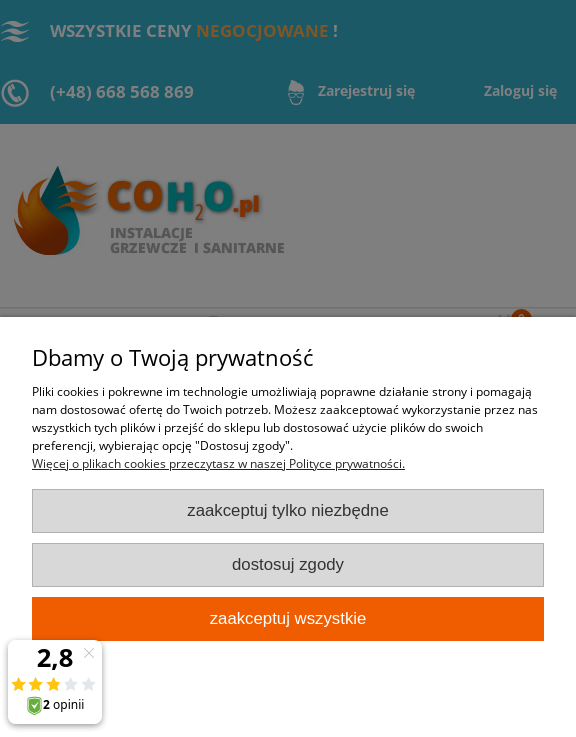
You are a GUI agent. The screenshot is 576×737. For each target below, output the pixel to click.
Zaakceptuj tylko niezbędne (288, 510)
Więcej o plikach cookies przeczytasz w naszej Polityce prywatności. (218, 463)
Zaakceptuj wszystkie (288, 618)
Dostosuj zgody (288, 564)
